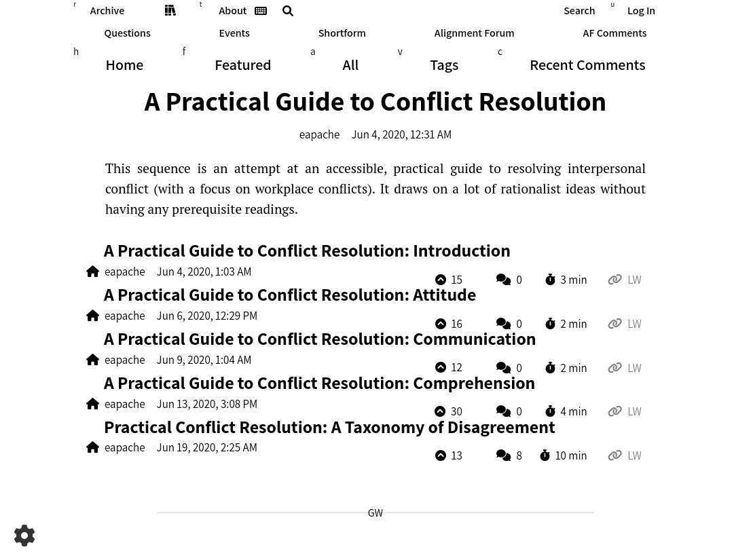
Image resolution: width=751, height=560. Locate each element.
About (233, 11)
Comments (587, 64)
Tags (444, 64)
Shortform (342, 33)
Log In (641, 11)
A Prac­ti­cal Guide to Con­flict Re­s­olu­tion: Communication (320, 338)
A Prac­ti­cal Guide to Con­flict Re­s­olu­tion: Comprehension (319, 382)
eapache (320, 134)
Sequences (170, 10)
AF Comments (615, 33)
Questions (127, 33)
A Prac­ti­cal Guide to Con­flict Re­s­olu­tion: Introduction (307, 250)
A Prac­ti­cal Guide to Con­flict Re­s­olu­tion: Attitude (290, 294)
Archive (107, 11)
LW (635, 280)
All (351, 64)
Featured (243, 64)
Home (124, 64)
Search (579, 10)
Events (235, 33)
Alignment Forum (475, 33)
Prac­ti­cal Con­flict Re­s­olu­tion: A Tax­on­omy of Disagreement (330, 426)
